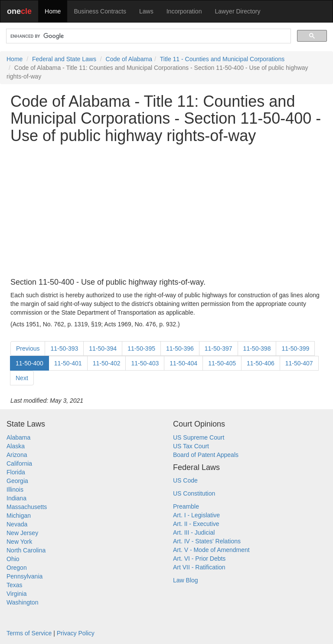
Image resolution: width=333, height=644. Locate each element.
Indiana (16, 498)
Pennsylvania (24, 576)
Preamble (186, 506)
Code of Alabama (129, 59)
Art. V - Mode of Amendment (211, 550)
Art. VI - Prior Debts (199, 559)
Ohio (13, 559)
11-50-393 (64, 348)
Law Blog (186, 580)
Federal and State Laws (64, 59)
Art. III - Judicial (194, 532)
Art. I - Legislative (196, 515)
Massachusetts (27, 507)
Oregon (17, 568)
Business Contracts (100, 11)
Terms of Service (29, 633)
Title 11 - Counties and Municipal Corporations (222, 59)
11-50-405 (222, 363)
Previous (28, 348)
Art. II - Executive (196, 524)
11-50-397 (219, 348)
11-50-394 (103, 348)
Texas (15, 585)
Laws (146, 11)
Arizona (17, 455)
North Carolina (26, 550)
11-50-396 (180, 348)
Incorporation (184, 11)
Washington (22, 602)
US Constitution (194, 493)
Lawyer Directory (237, 11)
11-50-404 (183, 363)
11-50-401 (68, 363)
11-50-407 (299, 363)
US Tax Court (191, 446)
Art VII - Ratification (199, 567)
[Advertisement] (166, 211)
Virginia (16, 594)
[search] (148, 36)
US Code (185, 480)
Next (22, 378)
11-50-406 (261, 363)
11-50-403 (145, 363)
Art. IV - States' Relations (207, 541)
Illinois (15, 490)
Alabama (18, 437)
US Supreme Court (199, 437)
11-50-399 (295, 348)
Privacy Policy (76, 633)
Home (53, 11)
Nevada (17, 524)
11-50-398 (257, 348)
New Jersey (22, 533)
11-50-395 (141, 348)
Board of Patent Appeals (206, 455)
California (19, 463)
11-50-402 (107, 363)
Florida (16, 472)
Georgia (17, 481)
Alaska (16, 446)
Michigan (19, 516)
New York (19, 542)
